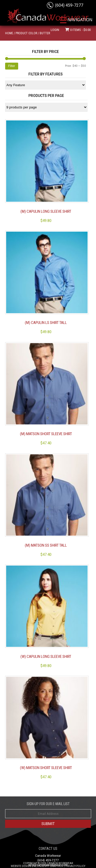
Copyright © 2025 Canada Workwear (48, 863)
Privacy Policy (75, 866)
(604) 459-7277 (69, 5)
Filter (12, 66)
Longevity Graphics (49, 866)
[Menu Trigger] (76, 20)
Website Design (21, 866)
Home (9, 33)
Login (55, 30)
